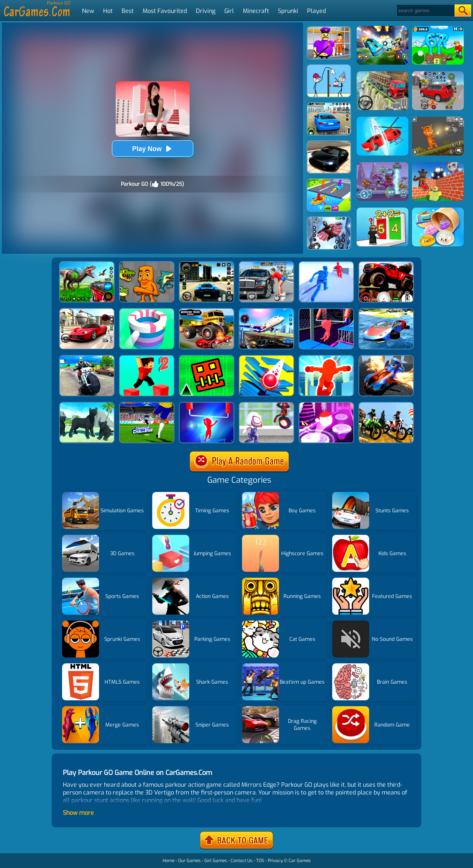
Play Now (152, 149)
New (88, 11)
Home (169, 861)
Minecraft (256, 11)
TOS (260, 861)
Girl (229, 11)
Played (317, 11)
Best (128, 11)
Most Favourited (165, 11)
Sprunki (288, 11)
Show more (78, 813)
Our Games (189, 861)
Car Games (300, 861)
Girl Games (216, 861)
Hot (108, 11)
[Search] (425, 11)
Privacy (275, 861)
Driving (206, 11)
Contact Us (241, 861)
